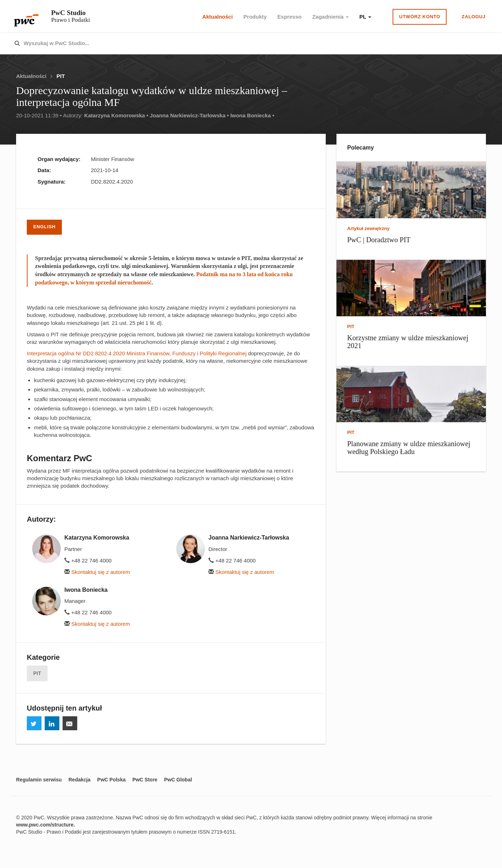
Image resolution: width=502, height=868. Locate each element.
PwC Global (178, 780)
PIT (61, 76)
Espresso (290, 17)
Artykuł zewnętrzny (368, 228)
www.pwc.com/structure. (45, 825)
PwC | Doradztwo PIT (379, 240)
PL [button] (365, 17)
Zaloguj (474, 17)
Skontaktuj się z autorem (97, 572)
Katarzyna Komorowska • (116, 115)
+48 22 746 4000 (88, 560)
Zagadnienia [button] (330, 17)
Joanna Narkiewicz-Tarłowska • (189, 115)
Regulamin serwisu (39, 780)
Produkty (255, 17)
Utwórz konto (420, 17)
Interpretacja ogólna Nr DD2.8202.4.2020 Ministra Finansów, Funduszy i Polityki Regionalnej (137, 353)
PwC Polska (111, 780)
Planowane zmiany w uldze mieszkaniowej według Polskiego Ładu (409, 448)
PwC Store (145, 780)
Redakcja (79, 780)
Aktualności (218, 17)
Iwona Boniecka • (252, 115)
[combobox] (236, 44)
